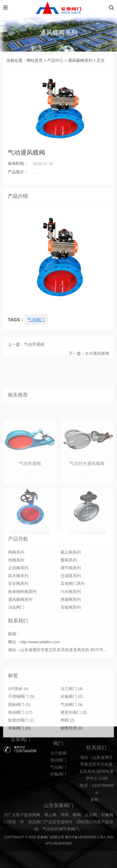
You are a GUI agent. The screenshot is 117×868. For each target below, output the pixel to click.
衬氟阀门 (72, 717)
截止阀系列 (71, 577)
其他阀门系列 (73, 609)
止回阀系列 (18, 593)
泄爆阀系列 (71, 624)
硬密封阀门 (74, 733)
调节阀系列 (71, 593)
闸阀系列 (16, 577)
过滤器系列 (71, 601)
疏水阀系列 (18, 601)
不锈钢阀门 (21, 717)
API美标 (18, 709)
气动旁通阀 (34, 350)
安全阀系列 (18, 609)
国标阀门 (19, 725)
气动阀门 (36, 322)
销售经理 (72, 749)
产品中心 (55, 62)
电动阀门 (20, 733)
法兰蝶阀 (58, 764)
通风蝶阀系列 (80, 62)
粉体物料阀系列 (22, 616)
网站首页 (35, 62)
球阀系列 (16, 585)
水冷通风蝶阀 (97, 359)
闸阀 (68, 741)
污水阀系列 (71, 616)
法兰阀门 (72, 709)
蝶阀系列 (69, 585)
